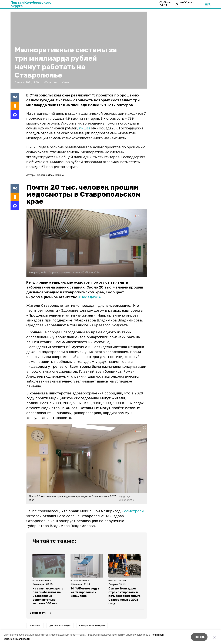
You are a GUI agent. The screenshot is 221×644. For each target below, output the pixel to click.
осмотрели (134, 511)
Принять (199, 637)
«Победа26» (90, 297)
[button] (87, 243)
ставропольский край (92, 625)
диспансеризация (60, 625)
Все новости (38, 613)
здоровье (35, 625)
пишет (85, 128)
